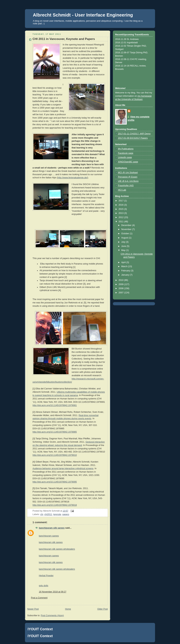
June (124, 246)
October (126, 234)
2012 (121, 217)
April (124, 262)
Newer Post (33, 609)
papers (66, 514)
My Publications (126, 149)
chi (42, 514)
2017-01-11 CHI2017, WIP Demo (134, 134)
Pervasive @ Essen (128, 177)
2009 (121, 284)
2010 (121, 280)
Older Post (102, 609)
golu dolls (44, 586)
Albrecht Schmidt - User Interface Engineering (83, 15)
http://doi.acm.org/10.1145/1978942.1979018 (55, 505)
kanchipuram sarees (49, 536)
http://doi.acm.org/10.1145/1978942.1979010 (55, 455)
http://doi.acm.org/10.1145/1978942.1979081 (55, 405)
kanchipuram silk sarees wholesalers (57, 549)
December (127, 225)
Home (68, 609)
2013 (121, 213)
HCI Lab (122, 190)
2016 (121, 205)
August (125, 238)
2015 (121, 209)
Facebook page (126, 153)
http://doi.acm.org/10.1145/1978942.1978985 (55, 432)
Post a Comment (39, 598)
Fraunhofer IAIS (126, 186)
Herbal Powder (46, 576)
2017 (121, 201)
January (126, 275)
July (124, 242)
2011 (121, 222)
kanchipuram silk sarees (52, 528)
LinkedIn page (125, 157)
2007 (121, 293)
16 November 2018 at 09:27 (53, 592)
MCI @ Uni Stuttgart (128, 173)
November (127, 229)
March (125, 266)
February (126, 271)
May (124, 250)
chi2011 (48, 514)
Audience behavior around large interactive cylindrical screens (63, 468)
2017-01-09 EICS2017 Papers (133, 138)
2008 (121, 288)
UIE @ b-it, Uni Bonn (128, 181)
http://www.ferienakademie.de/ (73, 178)
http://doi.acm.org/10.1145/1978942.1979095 (55, 482)
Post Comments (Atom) (52, 616)
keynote (57, 514)
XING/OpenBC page (128, 162)
